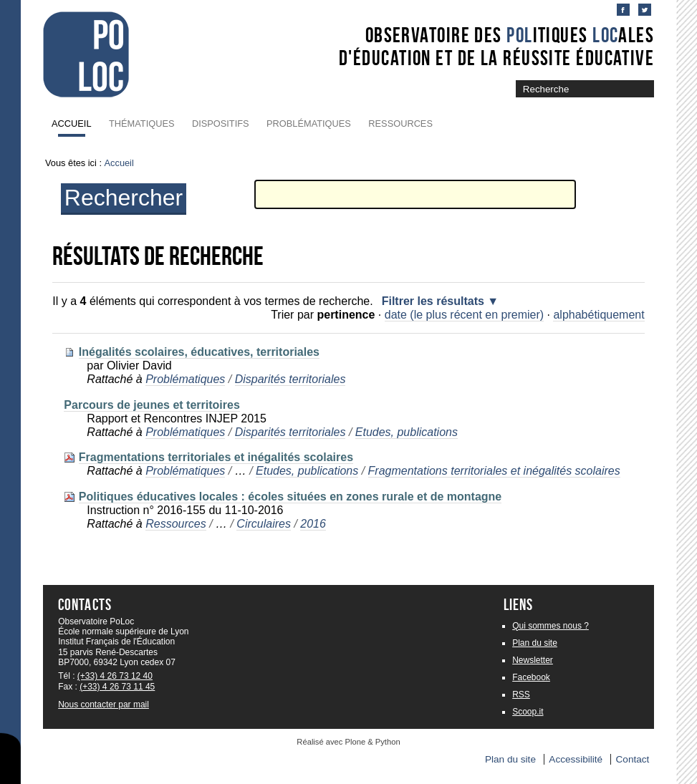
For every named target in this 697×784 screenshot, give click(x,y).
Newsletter (533, 660)
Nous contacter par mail (104, 705)
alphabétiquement (599, 315)
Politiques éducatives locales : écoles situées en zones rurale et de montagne (290, 497)
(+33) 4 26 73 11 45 (117, 687)
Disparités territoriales (290, 379)
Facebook (531, 677)
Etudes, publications (407, 432)
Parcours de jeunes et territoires (152, 405)
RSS (521, 695)
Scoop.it (528, 712)
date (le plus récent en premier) (464, 315)
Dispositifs (221, 124)
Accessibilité (576, 759)
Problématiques (309, 124)
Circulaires (264, 524)
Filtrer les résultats (433, 301)
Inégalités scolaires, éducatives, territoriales (199, 352)
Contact (633, 759)
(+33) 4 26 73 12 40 (115, 676)
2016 (313, 524)
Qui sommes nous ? (551, 626)
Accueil (71, 124)
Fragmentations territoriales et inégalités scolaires (216, 457)
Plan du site (535, 643)
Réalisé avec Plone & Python (348, 742)
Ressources (400, 124)
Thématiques (141, 124)
